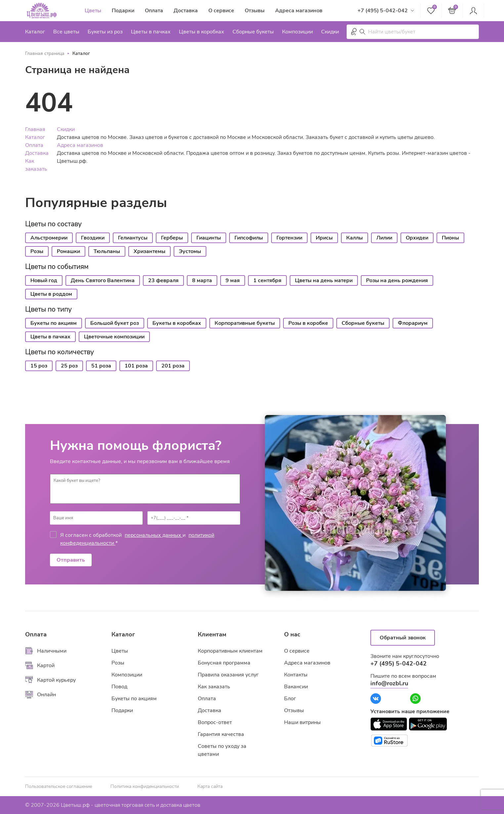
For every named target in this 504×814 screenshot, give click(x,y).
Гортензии (289, 238)
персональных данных (154, 535)
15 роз (39, 366)
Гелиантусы (133, 238)
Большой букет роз (115, 323)
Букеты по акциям (54, 323)
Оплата (154, 11)
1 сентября (267, 280)
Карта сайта (210, 787)
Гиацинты (209, 238)
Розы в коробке (308, 323)
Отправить (71, 560)
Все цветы (66, 32)
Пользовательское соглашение (59, 787)
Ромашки (68, 251)
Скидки (330, 32)
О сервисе (221, 11)
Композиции (297, 32)
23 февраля (163, 280)
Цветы (93, 11)
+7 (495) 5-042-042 (383, 11)
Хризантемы (149, 251)
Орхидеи (417, 238)
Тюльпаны (107, 251)
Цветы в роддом (51, 294)
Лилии (384, 238)
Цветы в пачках (151, 32)
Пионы (450, 238)
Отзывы (255, 11)
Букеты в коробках (177, 323)
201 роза (173, 366)
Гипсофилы (249, 238)
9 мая (233, 280)
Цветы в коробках (202, 32)
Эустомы (190, 251)
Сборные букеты (253, 32)
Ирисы (324, 238)
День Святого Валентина (103, 280)
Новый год (44, 280)
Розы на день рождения (397, 280)
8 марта (202, 280)
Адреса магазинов (299, 11)
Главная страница (45, 53)
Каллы (355, 238)
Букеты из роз (105, 32)
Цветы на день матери (324, 280)
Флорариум (413, 323)
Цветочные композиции (114, 337)
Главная (35, 129)
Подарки (123, 11)
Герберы (172, 238)
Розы (37, 251)
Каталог (35, 32)
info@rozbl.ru (389, 683)
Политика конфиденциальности (145, 787)
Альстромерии (49, 238)
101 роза (136, 366)
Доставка (186, 11)
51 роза (101, 366)
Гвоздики (93, 238)
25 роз (69, 366)
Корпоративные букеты (245, 323)
